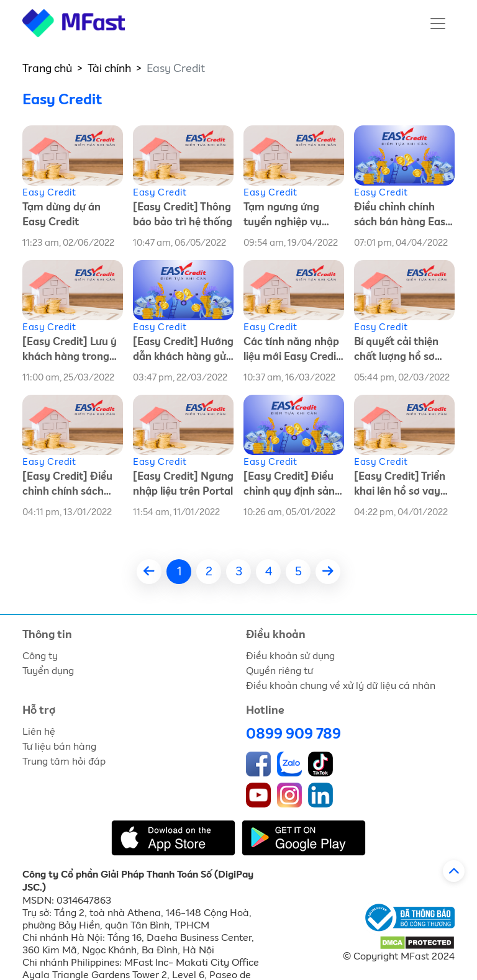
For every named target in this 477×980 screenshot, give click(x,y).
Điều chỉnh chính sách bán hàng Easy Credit (403, 216)
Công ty (40, 656)
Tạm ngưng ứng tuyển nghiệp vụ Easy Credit (283, 216)
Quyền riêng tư (279, 671)
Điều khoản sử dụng (290, 656)
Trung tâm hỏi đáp (64, 762)
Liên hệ (39, 732)
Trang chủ (47, 69)
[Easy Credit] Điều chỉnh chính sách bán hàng (67, 486)
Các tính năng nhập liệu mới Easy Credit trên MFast (292, 351)
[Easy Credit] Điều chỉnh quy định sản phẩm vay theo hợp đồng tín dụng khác (291, 486)
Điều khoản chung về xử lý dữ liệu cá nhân (341, 686)
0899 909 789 (293, 734)
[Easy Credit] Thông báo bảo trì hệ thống (183, 215)
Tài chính (109, 69)
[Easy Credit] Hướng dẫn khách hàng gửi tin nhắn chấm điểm (183, 351)
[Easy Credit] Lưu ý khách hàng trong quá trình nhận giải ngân (70, 351)
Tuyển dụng (48, 671)
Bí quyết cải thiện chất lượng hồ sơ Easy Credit (396, 351)
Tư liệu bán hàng (59, 747)
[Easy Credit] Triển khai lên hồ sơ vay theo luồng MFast (400, 486)
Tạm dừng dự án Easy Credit (61, 215)
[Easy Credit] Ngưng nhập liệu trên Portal (183, 484)
